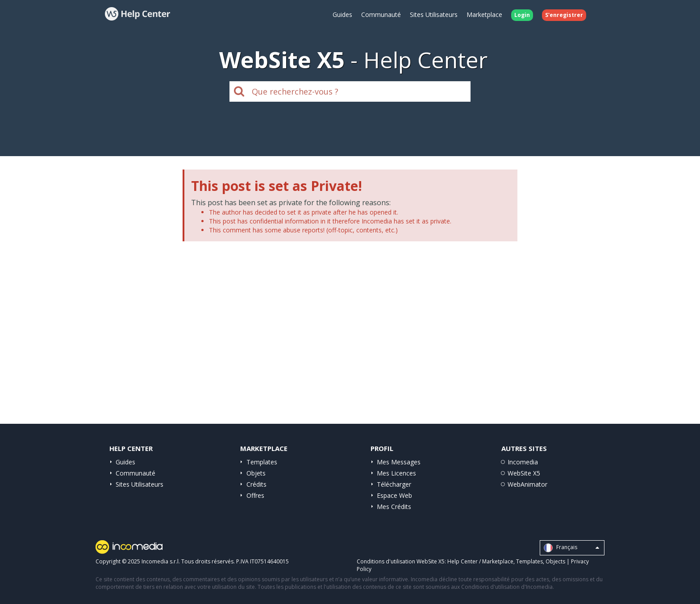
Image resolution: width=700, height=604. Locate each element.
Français (571, 548)
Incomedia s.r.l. (161, 561)
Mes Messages (399, 462)
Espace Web (394, 495)
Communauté (381, 14)
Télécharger (394, 484)
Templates (262, 462)
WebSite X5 (524, 473)
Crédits (256, 484)
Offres (255, 495)
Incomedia (523, 462)
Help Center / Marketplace (480, 561)
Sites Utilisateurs (434, 14)
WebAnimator (527, 484)
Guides (342, 14)
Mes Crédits (394, 507)
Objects (555, 561)
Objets (256, 473)
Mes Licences (396, 473)
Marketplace (484, 14)
